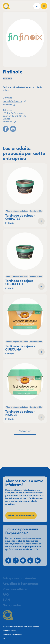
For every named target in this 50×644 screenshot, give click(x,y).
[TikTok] (30, 564)
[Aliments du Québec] (6, 6)
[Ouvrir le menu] (44, 6)
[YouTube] (23, 564)
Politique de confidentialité (12, 634)
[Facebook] (8, 564)
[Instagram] (16, 564)
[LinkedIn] (38, 564)
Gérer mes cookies (10, 630)
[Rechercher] (37, 6)
